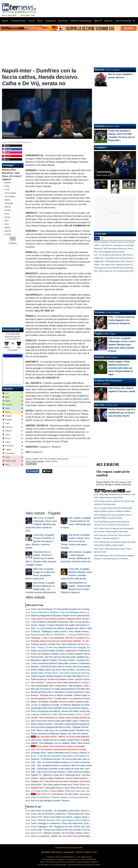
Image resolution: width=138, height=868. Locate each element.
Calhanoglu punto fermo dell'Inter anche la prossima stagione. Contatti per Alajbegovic (71, 708)
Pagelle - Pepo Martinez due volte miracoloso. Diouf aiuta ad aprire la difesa (69, 781)
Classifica (8, 389)
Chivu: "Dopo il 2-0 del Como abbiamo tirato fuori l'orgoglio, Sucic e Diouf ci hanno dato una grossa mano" (81, 647)
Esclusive (100, 312)
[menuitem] (134, 21)
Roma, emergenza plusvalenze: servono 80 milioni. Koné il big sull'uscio (65, 711)
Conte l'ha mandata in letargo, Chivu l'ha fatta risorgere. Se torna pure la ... (72, 654)
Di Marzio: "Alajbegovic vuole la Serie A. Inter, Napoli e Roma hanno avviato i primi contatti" (74, 631)
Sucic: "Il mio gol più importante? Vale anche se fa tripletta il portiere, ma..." (66, 756)
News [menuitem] (40, 21)
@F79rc (55, 461)
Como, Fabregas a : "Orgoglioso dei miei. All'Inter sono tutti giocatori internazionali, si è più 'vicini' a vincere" (83, 827)
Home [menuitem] (5, 21)
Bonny (7, 214)
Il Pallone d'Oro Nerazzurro (108, 380)
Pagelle (35, 459)
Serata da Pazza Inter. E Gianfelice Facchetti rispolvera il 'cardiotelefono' (65, 692)
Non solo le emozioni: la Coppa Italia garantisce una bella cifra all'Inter (64, 689)
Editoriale (100, 70)
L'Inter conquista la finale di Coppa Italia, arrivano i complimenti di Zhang (65, 663)
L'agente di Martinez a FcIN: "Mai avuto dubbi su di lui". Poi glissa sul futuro (66, 714)
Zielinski (8, 207)
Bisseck (8, 228)
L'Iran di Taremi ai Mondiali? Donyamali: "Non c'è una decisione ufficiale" (65, 622)
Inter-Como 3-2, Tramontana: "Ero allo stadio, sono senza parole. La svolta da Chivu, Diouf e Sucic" (80, 794)
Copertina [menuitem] (50, 21)
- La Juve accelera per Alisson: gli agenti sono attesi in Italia (61, 628)
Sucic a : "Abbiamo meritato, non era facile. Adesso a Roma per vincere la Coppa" (71, 833)
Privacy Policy (77, 848)
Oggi (97, 239)
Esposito (8, 231)
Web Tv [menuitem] (98, 21)
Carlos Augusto (10, 193)
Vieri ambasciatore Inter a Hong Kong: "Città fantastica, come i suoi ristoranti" (67, 686)
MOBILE (89, 852)
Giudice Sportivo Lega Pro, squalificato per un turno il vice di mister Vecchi (122, 413)
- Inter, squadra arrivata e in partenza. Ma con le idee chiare (61, 765)
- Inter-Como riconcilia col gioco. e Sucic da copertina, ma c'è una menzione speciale (76, 772)
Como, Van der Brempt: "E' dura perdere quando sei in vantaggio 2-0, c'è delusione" (70, 609)
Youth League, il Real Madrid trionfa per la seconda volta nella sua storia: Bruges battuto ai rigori (121, 368)
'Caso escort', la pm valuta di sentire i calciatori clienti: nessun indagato (64, 619)
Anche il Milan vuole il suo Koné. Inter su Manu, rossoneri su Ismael (63, 670)
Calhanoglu (9, 203)
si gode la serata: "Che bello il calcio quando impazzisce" (60, 724)
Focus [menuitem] (31, 21)
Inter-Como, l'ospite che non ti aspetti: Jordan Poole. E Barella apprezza (65, 740)
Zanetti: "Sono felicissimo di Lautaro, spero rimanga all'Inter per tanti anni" (66, 718)
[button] (13, 239)
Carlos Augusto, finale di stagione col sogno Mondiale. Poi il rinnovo (63, 676)
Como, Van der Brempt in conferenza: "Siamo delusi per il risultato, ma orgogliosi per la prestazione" (78, 814)
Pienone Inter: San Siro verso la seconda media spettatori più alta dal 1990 (66, 657)
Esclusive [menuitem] (63, 21)
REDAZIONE (56, 852)
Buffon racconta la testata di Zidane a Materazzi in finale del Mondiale (64, 651)
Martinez (8, 183)
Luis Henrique (10, 196)
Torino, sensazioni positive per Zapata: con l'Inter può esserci (60, 734)
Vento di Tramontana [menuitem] (81, 21)
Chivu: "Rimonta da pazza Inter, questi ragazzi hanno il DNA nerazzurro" (65, 820)
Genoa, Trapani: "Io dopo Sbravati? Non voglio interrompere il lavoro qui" (65, 625)
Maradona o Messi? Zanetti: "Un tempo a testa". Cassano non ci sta (63, 660)
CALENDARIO (68, 852)
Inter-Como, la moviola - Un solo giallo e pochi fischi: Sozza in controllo (64, 811)
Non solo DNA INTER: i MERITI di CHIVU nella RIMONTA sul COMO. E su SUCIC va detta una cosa (81, 737)
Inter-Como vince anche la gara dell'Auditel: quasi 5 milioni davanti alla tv (65, 721)
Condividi (33, 471)
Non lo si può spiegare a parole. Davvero (50, 801)
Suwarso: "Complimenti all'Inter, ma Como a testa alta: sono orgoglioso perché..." (69, 759)
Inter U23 (99, 405)
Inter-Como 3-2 (104, 175)
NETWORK (46, 852)
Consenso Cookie (62, 848)
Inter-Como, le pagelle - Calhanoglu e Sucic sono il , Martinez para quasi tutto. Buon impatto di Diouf (41, 524)
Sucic (7, 224)
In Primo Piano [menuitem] (18, 21)
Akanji (7, 186)
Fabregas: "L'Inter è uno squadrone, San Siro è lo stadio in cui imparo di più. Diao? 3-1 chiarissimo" (78, 638)
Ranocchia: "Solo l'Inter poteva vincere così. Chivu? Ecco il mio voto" (63, 785)
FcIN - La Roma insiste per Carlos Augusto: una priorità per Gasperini (122, 320)
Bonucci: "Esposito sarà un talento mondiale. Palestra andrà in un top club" (66, 695)
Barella (7, 200)
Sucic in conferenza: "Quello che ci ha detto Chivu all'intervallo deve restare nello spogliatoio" (75, 836)
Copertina (100, 126)
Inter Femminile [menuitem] (123, 21)
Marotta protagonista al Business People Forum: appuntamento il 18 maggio (67, 616)
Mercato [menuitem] (108, 21)
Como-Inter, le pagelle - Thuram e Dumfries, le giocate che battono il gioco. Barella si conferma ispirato (40, 541)
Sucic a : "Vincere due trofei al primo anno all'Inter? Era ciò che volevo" (66, 830)
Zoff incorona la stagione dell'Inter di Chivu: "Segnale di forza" (60, 727)
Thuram (8, 217)
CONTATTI (80, 852)
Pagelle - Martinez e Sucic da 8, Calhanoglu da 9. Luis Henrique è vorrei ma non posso (74, 775)
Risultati (13, 243)
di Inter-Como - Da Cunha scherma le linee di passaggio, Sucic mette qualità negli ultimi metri (82, 673)
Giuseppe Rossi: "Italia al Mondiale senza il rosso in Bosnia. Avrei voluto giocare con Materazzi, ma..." (79, 753)
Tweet (47, 471)
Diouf (7, 221)
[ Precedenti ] (13, 350)
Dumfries (8, 234)
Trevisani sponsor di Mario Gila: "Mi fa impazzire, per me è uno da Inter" (65, 644)
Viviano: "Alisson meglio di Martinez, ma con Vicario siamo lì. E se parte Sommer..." (70, 778)
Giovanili (99, 357)
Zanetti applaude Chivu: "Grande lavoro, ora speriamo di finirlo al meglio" (65, 698)
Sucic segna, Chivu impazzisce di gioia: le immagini (58, 746)
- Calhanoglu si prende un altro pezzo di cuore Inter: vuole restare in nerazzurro (71, 769)
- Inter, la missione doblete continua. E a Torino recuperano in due (64, 762)
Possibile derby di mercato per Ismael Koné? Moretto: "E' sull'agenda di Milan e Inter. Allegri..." (75, 641)
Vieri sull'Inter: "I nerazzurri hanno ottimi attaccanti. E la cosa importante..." (66, 683)
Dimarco (8, 210)
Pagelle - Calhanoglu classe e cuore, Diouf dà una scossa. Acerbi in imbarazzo (70, 788)
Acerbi (7, 189)
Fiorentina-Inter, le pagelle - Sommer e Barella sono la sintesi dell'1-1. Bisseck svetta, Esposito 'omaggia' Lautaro (41, 558)
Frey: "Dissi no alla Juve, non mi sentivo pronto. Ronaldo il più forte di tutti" (66, 730)
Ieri (102, 239)
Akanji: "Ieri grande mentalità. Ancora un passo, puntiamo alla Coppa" (63, 702)
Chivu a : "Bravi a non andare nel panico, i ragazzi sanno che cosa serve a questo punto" (74, 817)
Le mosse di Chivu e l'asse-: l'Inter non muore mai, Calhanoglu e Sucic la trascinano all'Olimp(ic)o (80, 791)
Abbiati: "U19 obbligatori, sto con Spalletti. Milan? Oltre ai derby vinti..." (64, 743)
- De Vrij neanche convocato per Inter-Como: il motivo (59, 749)
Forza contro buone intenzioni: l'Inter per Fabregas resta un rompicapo (64, 612)
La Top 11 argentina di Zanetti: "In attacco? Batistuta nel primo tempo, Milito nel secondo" (73, 705)
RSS (95, 852)
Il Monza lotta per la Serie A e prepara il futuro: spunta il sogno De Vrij (64, 679)
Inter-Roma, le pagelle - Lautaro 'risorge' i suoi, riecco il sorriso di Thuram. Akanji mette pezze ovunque (76, 541)
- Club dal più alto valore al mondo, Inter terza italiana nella (66, 667)
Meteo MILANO (13, 356)
